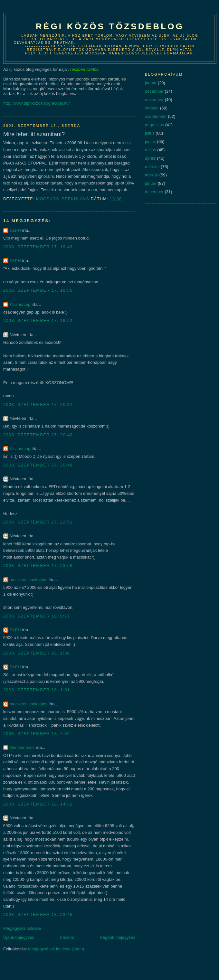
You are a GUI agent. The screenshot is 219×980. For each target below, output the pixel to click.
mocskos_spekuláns (29, 580)
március (152, 167)
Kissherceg (20, 304)
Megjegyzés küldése (22, 928)
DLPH (15, 230)
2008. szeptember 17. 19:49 (38, 247)
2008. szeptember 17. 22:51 (38, 522)
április (150, 158)
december (154, 91)
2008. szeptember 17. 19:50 (38, 290)
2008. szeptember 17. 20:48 (38, 465)
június (150, 141)
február (152, 175)
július (150, 133)
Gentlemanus (22, 747)
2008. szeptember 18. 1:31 (37, 690)
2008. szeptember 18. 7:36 (37, 734)
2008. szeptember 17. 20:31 (38, 405)
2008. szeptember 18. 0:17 (37, 616)
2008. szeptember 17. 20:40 (38, 435)
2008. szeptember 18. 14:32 (38, 804)
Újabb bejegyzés (19, 937)
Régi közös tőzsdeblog (110, 26)
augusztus (154, 125)
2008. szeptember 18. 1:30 (37, 653)
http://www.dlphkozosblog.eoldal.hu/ (37, 103)
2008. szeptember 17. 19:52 (38, 320)
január (151, 83)
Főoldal (67, 937)
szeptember (156, 116)
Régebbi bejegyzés (117, 937)
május (151, 150)
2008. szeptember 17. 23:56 (38, 565)
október (152, 108)
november (154, 100)
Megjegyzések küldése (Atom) (56, 949)
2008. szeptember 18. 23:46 (38, 914)
